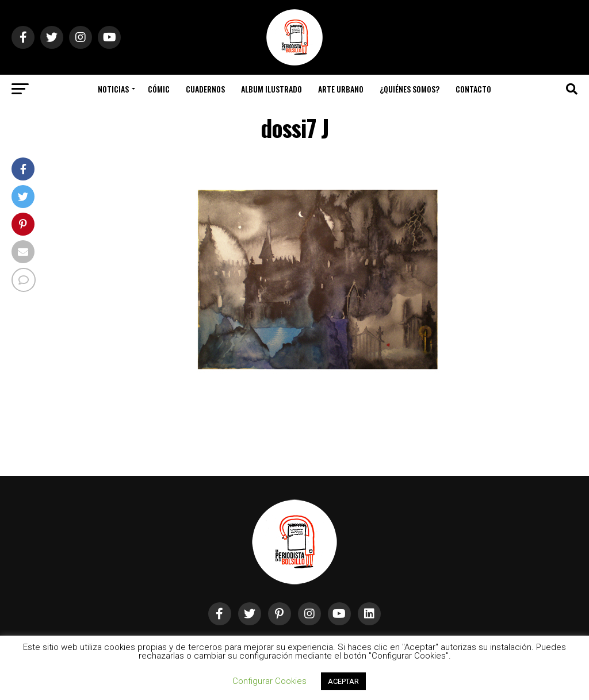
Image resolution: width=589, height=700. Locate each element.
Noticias (113, 89)
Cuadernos (205, 89)
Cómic (159, 89)
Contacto (473, 89)
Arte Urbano (341, 89)
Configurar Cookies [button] (269, 681)
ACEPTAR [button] (343, 681)
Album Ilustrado (271, 89)
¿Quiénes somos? (410, 89)
